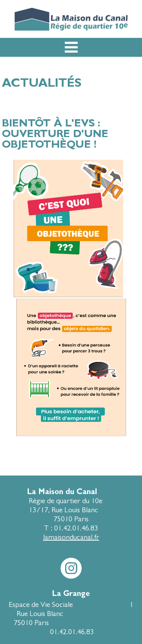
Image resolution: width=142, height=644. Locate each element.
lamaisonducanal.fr (71, 537)
